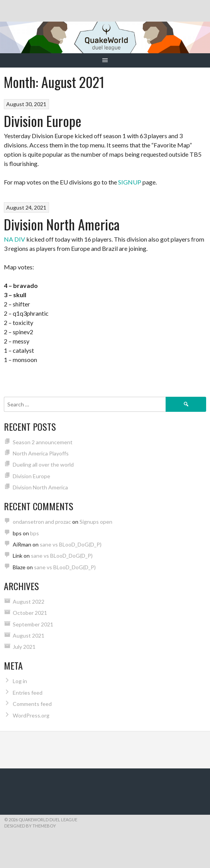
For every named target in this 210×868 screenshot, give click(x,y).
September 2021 (33, 624)
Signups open (96, 522)
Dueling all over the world (43, 464)
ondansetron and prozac (42, 522)
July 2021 (24, 647)
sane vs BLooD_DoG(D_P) (71, 544)
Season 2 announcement (43, 442)
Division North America (62, 224)
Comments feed (32, 704)
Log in (20, 681)
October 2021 (30, 613)
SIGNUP (130, 182)
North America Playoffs (41, 453)
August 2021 (29, 635)
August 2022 (29, 602)
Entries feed (28, 693)
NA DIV (14, 239)
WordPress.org (31, 715)
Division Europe (43, 121)
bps (35, 533)
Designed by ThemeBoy (30, 826)
